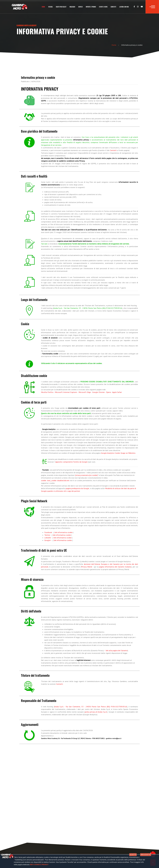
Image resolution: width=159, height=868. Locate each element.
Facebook (48, 532)
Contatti (113, 7)
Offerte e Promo (91, 7)
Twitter (47, 535)
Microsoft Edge (85, 392)
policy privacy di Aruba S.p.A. (96, 712)
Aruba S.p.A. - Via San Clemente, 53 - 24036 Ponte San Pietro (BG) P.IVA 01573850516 (91, 707)
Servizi (80, 7)
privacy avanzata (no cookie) (87, 475)
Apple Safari (117, 392)
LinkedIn (48, 538)
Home (43, 7)
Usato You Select (61, 7)
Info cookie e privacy (39, 865)
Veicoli (50, 7)
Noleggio (72, 7)
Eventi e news (103, 7)
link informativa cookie (64, 532)
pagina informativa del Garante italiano (115, 567)
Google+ (48, 540)
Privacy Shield (87, 567)
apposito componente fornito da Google (72, 462)
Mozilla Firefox (47, 392)
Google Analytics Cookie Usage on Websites (118, 453)
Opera (108, 392)
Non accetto (146, 855)
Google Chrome (98, 392)
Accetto (133, 855)
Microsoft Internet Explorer (66, 392)
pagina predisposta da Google (78, 488)
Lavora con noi (124, 7)
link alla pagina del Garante (117, 650)
